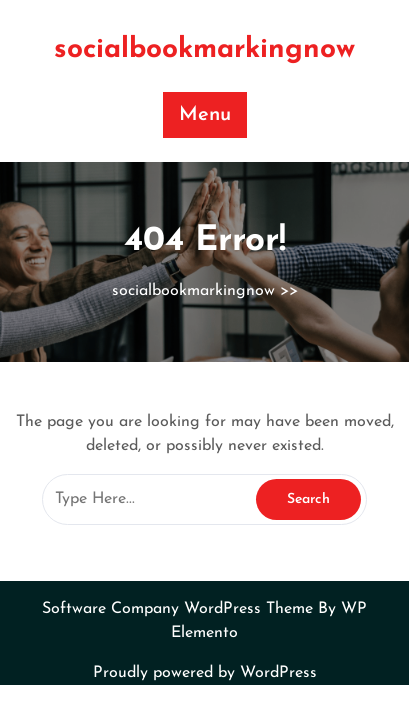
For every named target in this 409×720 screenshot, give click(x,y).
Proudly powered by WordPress (205, 673)
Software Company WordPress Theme (180, 609)
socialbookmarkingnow (204, 50)
